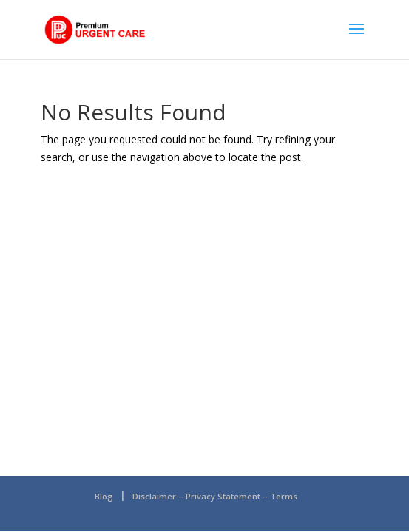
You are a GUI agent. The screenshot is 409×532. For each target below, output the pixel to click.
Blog (104, 496)
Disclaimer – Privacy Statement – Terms (215, 496)
